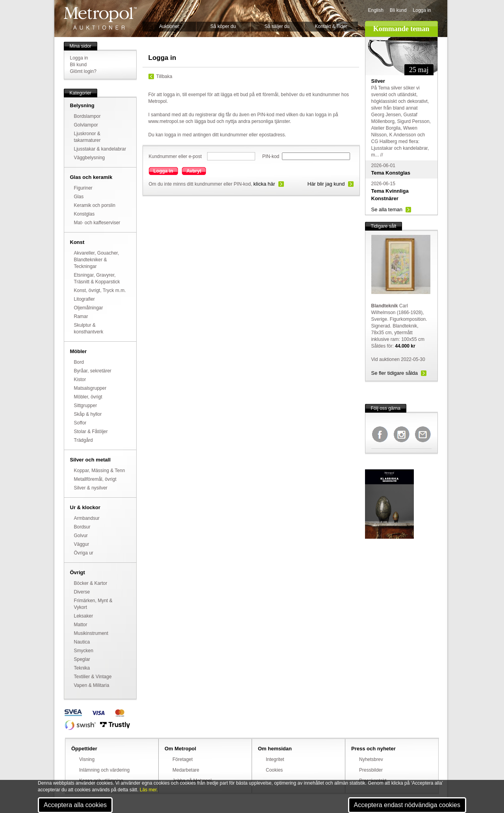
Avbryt (194, 171)
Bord (79, 362)
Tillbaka (164, 76)
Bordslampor (87, 116)
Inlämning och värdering (104, 770)
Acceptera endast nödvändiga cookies (407, 805)
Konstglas (84, 214)
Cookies (274, 770)
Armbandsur (87, 518)
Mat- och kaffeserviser (97, 223)
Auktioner (169, 26)
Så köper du (223, 26)
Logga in (422, 10)
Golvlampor (86, 125)
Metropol (100, 18)
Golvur (81, 536)
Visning (87, 759)
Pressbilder (371, 770)
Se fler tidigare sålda (395, 373)
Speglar (82, 659)
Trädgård (83, 440)
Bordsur (82, 527)
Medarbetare (186, 770)
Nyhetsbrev (371, 759)
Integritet (275, 759)
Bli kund (398, 10)
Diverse (82, 592)
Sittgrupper (86, 406)
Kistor (80, 380)
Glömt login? (83, 71)
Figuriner (83, 188)
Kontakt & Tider (331, 26)
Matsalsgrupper (90, 388)
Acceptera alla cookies (75, 805)
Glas (79, 197)
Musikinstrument (91, 633)
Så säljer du (277, 26)
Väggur (82, 544)
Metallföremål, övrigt (95, 479)
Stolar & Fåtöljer (91, 432)
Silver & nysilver (91, 488)
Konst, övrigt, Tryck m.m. (100, 290)
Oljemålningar (89, 308)
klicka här (264, 184)
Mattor (81, 625)
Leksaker (84, 616)
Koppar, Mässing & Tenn (100, 471)
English (376, 10)
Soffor (80, 423)
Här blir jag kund (326, 184)
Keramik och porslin (95, 205)
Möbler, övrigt (88, 397)
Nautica (82, 642)
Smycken (84, 651)
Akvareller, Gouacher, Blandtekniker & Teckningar (97, 260)
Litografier (84, 299)
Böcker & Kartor (91, 583)
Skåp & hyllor (88, 414)
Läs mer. (149, 790)
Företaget (183, 759)
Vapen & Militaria (92, 685)
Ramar (81, 316)
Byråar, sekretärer (93, 371)
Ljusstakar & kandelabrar (100, 149)
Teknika (82, 668)
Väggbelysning (90, 158)
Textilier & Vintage (93, 677)
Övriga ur (84, 553)
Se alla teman (387, 209)
